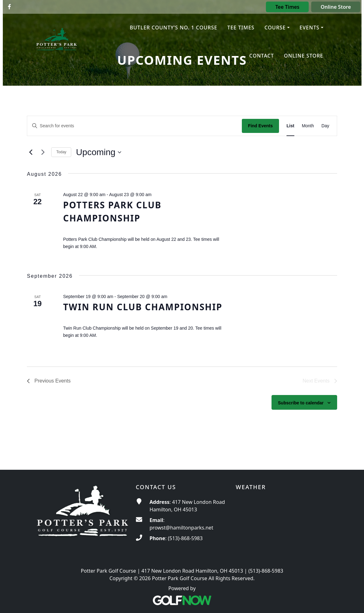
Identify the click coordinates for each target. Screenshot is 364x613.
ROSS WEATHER (282, 522)
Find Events (260, 126)
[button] (277, 28)
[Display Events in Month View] (308, 126)
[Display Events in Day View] (325, 126)
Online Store (336, 7)
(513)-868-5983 (185, 538)
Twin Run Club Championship (143, 307)
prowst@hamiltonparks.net (182, 528)
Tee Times (287, 7)
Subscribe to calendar (301, 403)
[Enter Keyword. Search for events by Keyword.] (134, 126)
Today (61, 152)
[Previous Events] (31, 152)
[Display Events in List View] (290, 126)
